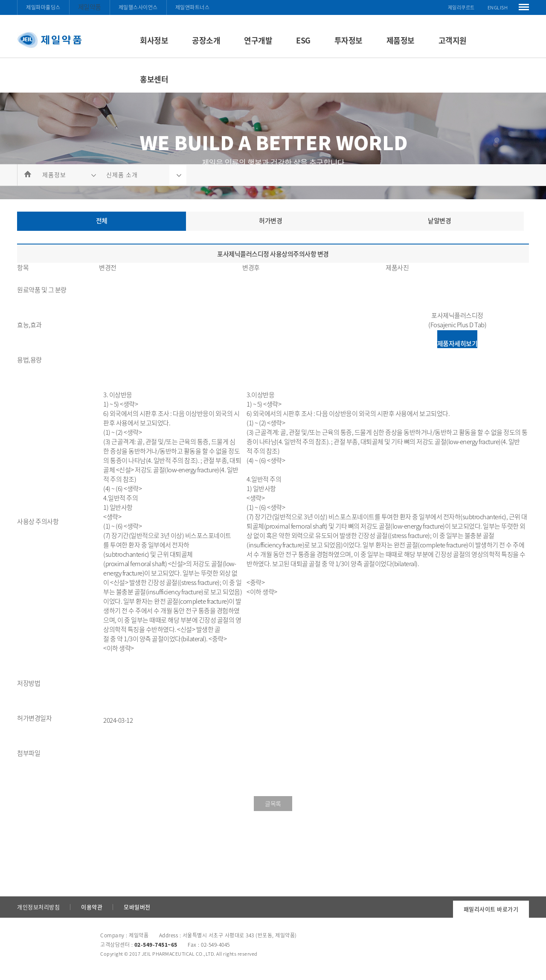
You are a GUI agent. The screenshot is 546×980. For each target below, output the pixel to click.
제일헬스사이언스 (138, 7)
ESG (303, 40)
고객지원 (453, 40)
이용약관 (92, 907)
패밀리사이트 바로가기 (491, 909)
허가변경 (270, 221)
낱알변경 (439, 221)
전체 (102, 221)
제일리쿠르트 (461, 7)
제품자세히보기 (457, 343)
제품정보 (401, 40)
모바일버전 (137, 907)
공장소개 (206, 40)
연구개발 (258, 40)
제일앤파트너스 (193, 7)
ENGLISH (498, 7)
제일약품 (90, 7)
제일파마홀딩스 (43, 7)
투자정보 (349, 40)
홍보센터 (154, 79)
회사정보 (154, 40)
